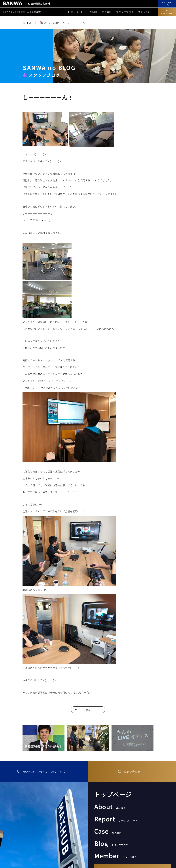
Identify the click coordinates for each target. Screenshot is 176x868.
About (110, 807)
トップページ (113, 794)
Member (115, 856)
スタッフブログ (125, 12)
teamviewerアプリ (167, 4)
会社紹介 (92, 12)
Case (108, 831)
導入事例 (107, 12)
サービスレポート (73, 12)
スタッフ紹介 (145, 12)
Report (116, 819)
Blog (111, 843)
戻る (88, 710)
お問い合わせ (167, 12)
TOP (29, 23)
